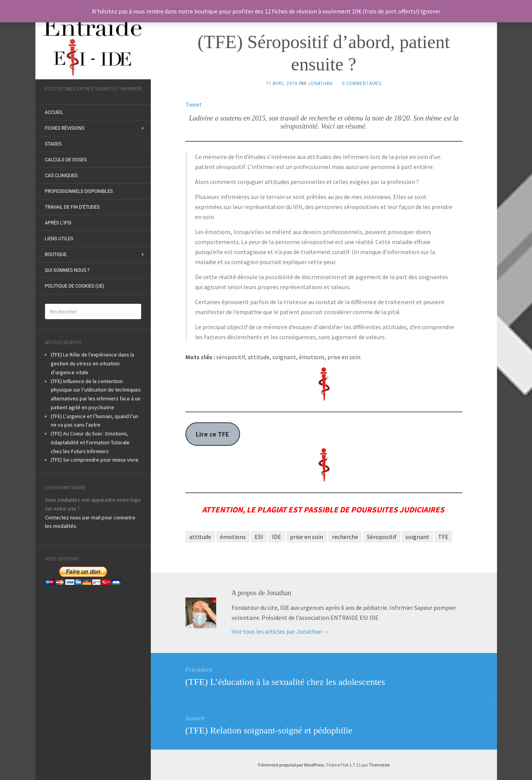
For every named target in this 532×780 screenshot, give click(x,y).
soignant (417, 537)
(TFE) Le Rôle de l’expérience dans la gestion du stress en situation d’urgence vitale (93, 363)
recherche (345, 537)
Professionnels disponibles (79, 191)
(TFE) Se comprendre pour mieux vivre (95, 460)
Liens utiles (59, 239)
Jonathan (320, 84)
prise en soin (307, 537)
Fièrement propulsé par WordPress (291, 765)
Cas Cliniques (61, 176)
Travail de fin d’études (73, 207)
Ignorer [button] (430, 11)
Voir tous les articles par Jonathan (280, 631)
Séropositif (382, 537)
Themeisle (379, 765)
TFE (443, 537)
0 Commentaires (362, 84)
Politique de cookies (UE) (75, 286)
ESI (259, 537)
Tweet (194, 104)
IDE (277, 537)
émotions (233, 537)
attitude (200, 537)
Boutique (56, 254)
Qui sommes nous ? (67, 270)
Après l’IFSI (58, 223)
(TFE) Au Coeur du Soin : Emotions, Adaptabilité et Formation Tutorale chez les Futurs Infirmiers (90, 442)
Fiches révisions (65, 128)
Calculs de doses (66, 160)
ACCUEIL (54, 112)
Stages (53, 144)
